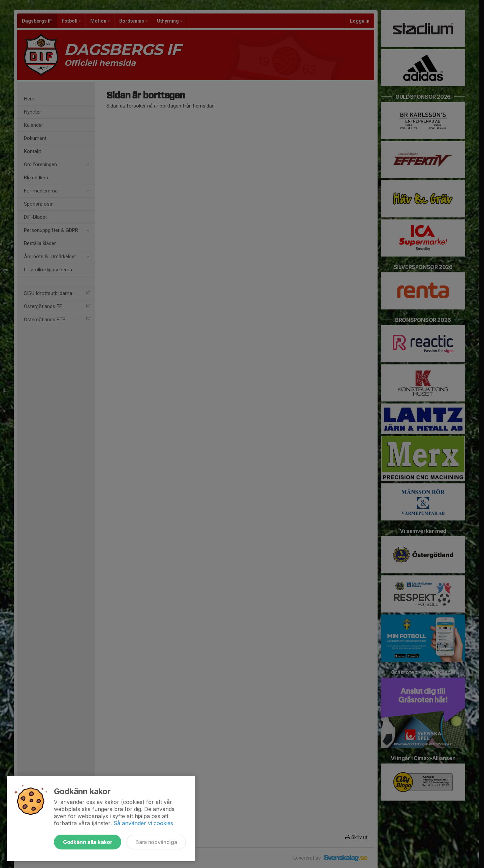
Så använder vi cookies (143, 823)
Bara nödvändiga (156, 842)
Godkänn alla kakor (88, 842)
